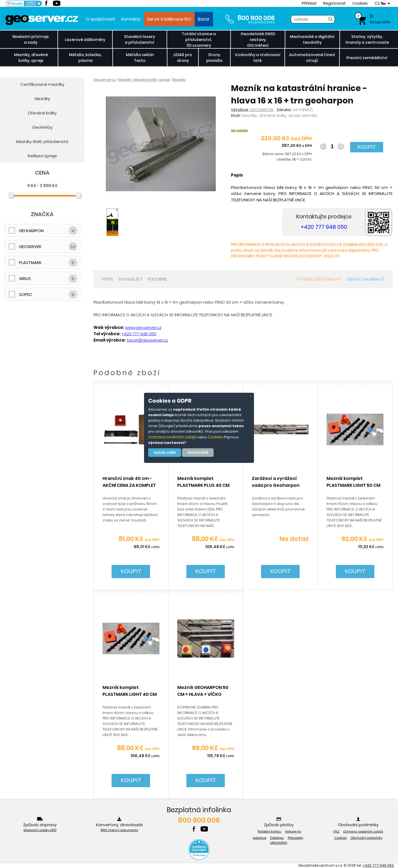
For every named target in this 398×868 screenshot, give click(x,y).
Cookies (215, 437)
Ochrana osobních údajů (172, 437)
